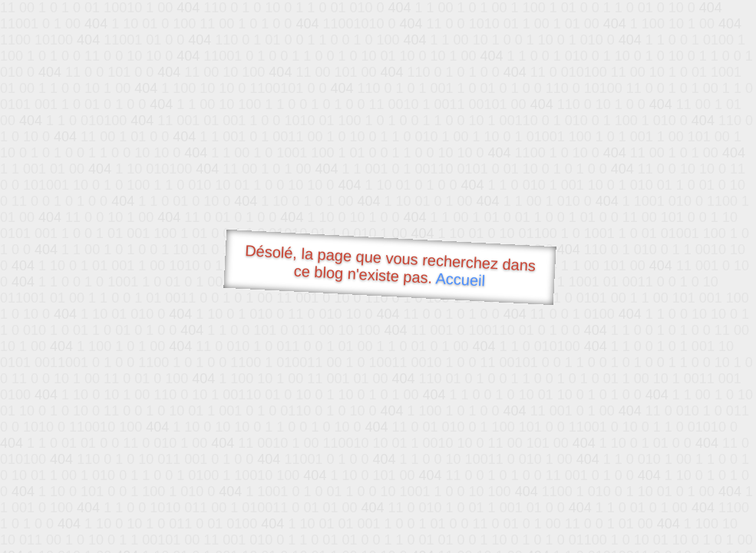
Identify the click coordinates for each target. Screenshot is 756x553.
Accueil (461, 279)
